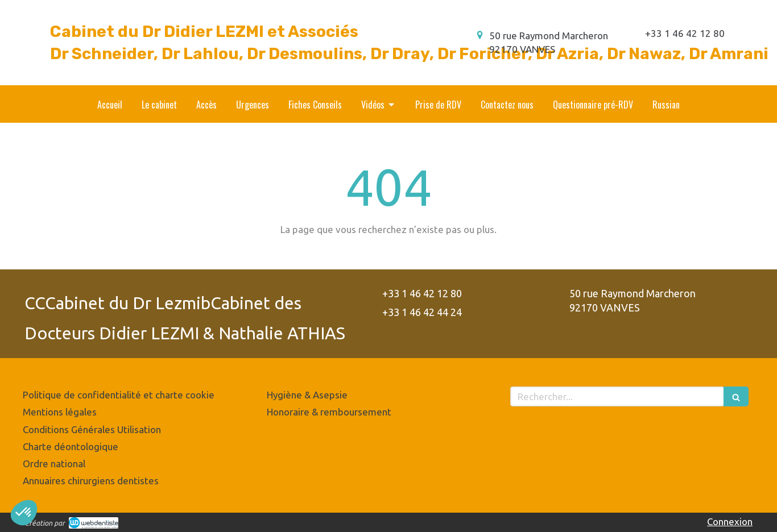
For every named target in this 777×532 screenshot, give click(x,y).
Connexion (730, 521)
